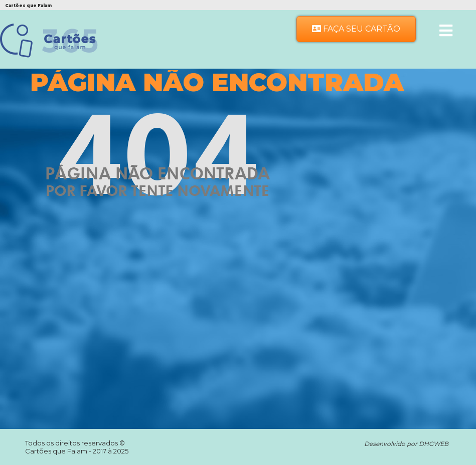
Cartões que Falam (57, 451)
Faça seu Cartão (356, 29)
